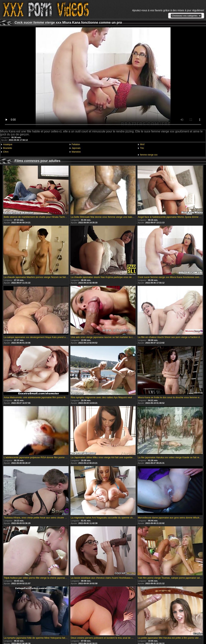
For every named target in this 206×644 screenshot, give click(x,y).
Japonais (76, 148)
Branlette (8, 148)
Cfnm (6, 152)
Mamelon (76, 152)
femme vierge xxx (149, 155)
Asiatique (8, 144)
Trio (142, 148)
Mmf (142, 144)
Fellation (76, 144)
